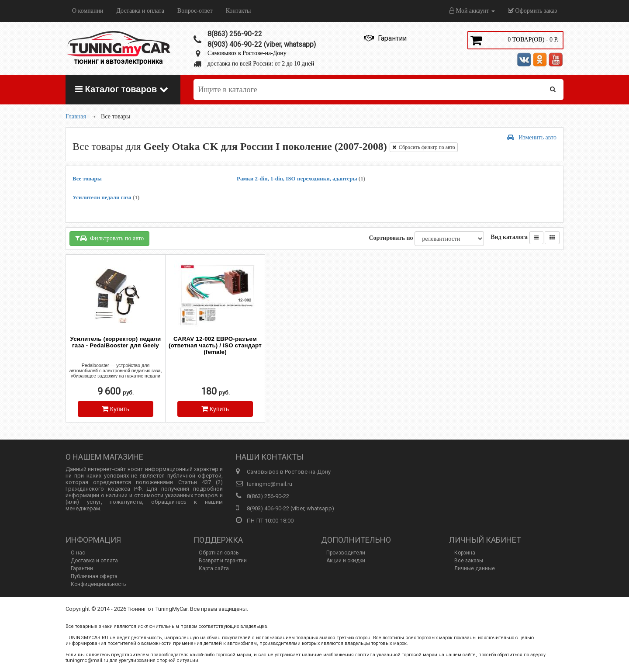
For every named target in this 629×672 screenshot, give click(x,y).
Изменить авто (532, 137)
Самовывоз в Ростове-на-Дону (247, 53)
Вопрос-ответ (195, 11)
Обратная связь (219, 553)
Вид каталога (509, 237)
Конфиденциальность (98, 584)
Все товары (87, 178)
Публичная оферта (94, 576)
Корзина (465, 553)
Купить (116, 409)
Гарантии (82, 568)
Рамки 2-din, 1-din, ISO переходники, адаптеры (301, 178)
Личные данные (475, 568)
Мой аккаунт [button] (472, 11)
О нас (78, 553)
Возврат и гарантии (223, 561)
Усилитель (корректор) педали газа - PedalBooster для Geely (116, 342)
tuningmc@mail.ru (270, 484)
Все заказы (469, 561)
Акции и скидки (346, 561)
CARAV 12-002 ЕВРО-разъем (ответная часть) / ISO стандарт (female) (215, 345)
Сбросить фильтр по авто (424, 147)
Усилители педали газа (106, 197)
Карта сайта (214, 568)
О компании (88, 11)
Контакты (238, 11)
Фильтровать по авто (109, 238)
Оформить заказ (532, 11)
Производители (346, 553)
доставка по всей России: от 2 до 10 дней (261, 64)
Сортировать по (391, 238)
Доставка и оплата (140, 11)
